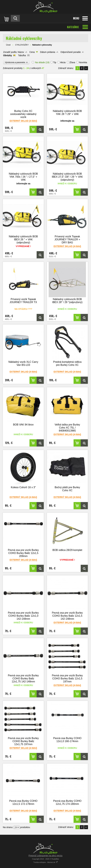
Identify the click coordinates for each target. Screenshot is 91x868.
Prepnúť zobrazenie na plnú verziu (45, 856)
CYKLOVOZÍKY (22, 45)
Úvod (8, 45)
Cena (32, 52)
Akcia (63, 62)
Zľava (72, 62)
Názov (21, 52)
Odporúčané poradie (71, 52)
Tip (55, 62)
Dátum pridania (48, 52)
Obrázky (8, 55)
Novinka (83, 62)
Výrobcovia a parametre (16, 62)
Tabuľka (22, 55)
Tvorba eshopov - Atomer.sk (45, 862)
